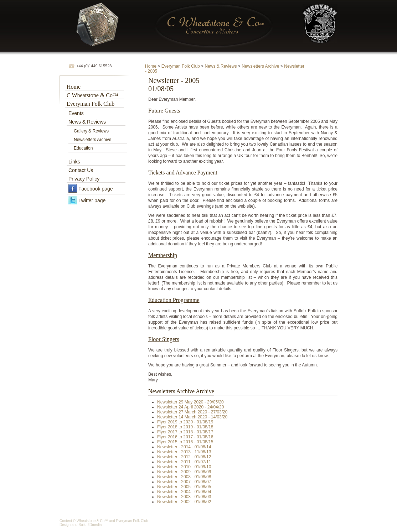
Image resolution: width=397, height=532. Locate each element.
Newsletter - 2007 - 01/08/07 (184, 482)
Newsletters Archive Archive (181, 391)
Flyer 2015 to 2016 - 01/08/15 (185, 442)
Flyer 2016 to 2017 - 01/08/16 (185, 437)
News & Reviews (221, 66)
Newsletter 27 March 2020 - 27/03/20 (192, 412)
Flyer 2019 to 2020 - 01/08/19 (185, 422)
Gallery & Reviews (91, 131)
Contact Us (81, 170)
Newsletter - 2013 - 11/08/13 (184, 452)
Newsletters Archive (260, 66)
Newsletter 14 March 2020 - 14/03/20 (192, 417)
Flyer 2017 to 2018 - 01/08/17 (185, 432)
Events (76, 113)
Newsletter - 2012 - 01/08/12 (184, 457)
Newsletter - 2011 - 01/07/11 (184, 462)
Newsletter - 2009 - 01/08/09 (184, 472)
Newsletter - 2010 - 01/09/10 (184, 467)
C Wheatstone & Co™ (92, 95)
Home (151, 66)
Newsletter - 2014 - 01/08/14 (184, 447)
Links (74, 162)
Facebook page (96, 189)
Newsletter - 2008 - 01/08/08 (184, 477)
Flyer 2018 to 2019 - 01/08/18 (185, 427)
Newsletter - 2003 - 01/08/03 (184, 497)
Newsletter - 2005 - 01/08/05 (184, 487)
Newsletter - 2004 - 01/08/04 (184, 492)
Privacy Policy (84, 179)
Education (83, 148)
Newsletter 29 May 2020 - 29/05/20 (190, 402)
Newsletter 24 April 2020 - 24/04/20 (190, 407)
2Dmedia (94, 525)
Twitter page (92, 200)
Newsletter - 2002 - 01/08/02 (184, 502)
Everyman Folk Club (181, 66)
